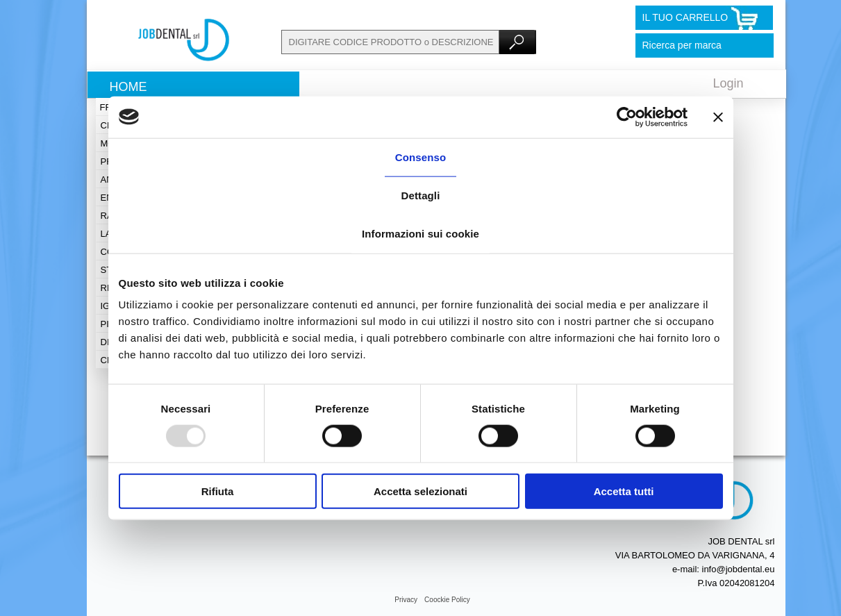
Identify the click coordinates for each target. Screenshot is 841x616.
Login (728, 83)
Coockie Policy (447, 600)
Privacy (406, 600)
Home (128, 87)
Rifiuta (218, 491)
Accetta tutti (624, 491)
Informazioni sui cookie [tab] (420, 233)
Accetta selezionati (420, 491)
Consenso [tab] (420, 157)
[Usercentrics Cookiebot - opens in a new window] (627, 117)
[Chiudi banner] (718, 117)
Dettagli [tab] (421, 195)
